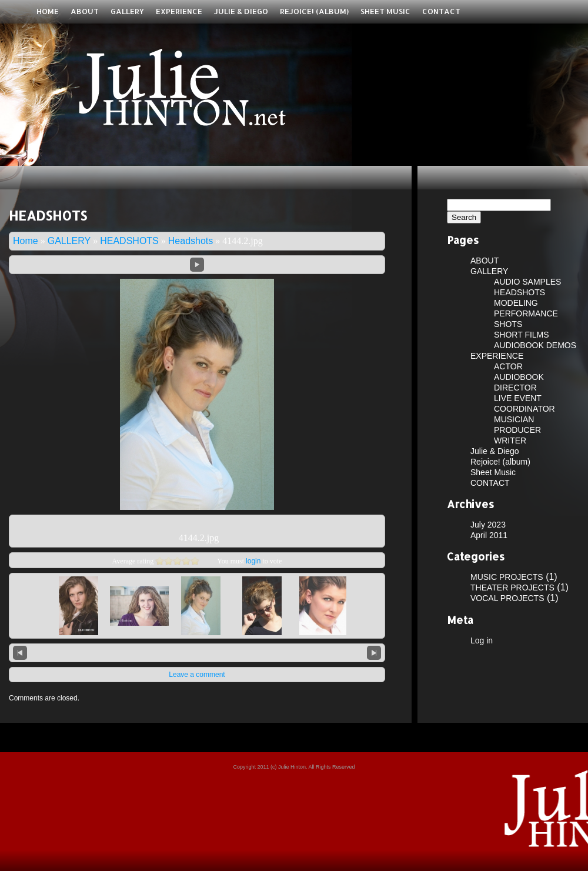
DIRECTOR (515, 388)
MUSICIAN (514, 419)
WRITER (510, 440)
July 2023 (488, 525)
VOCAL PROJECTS (507, 598)
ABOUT (85, 11)
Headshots (191, 241)
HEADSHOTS (129, 241)
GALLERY (127, 11)
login (253, 561)
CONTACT (441, 11)
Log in (482, 640)
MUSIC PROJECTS (507, 577)
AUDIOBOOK (519, 377)
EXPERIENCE (179, 11)
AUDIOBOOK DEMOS (535, 345)
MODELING (516, 303)
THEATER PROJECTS (512, 588)
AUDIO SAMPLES (527, 282)
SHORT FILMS (522, 335)
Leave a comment (197, 675)
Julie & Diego (241, 11)
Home (48, 11)
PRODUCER (517, 430)
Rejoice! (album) (314, 11)
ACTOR (508, 366)
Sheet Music (385, 11)
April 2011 (489, 535)
